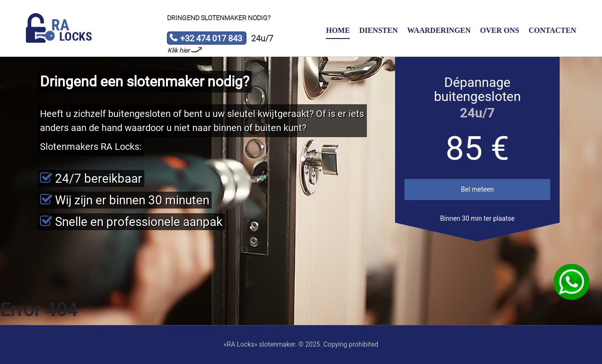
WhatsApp (572, 282)
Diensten (379, 30)
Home (338, 30)
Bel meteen (477, 189)
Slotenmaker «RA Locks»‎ (59, 28)
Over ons (500, 30)
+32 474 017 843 (206, 39)
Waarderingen (439, 30)
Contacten (552, 30)
